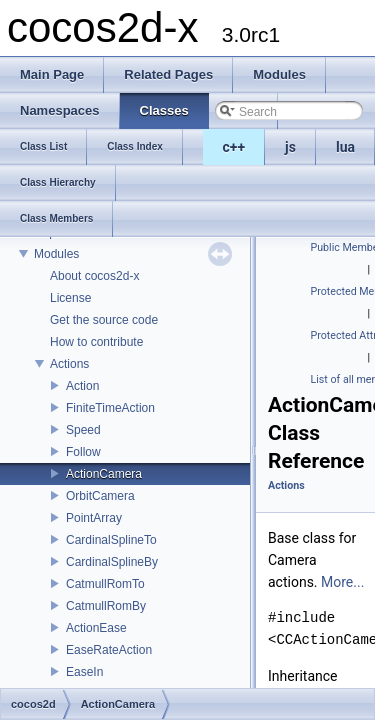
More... (342, 582)
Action (82, 386)
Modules (56, 254)
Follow (83, 452)
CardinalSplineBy (112, 562)
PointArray (94, 518)
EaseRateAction (109, 650)
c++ (234, 147)
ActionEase (96, 628)
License (70, 298)
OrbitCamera (100, 496)
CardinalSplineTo (111, 540)
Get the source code (104, 320)
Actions (69, 364)
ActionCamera (104, 474)
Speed (83, 430)
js (290, 147)
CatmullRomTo (105, 584)
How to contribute (96, 342)
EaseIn (84, 672)
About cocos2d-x (94, 276)
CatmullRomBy (106, 606)
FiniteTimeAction (110, 408)
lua (345, 147)
